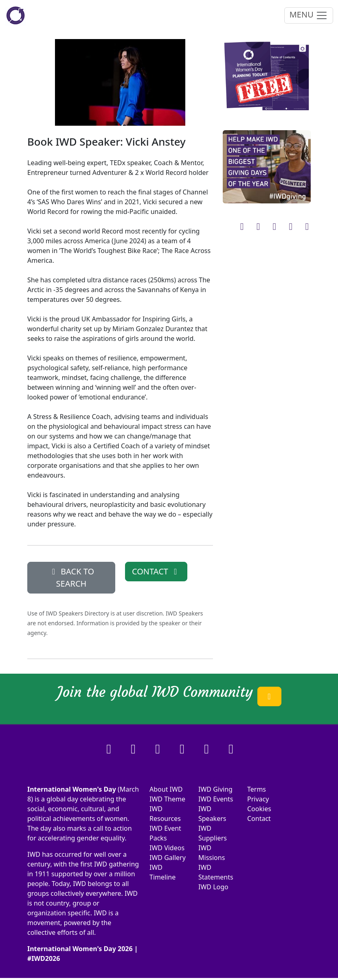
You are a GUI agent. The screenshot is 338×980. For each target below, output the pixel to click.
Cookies (259, 809)
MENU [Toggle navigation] (309, 15)
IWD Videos (167, 848)
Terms (257, 789)
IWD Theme (167, 799)
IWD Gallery (168, 858)
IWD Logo (213, 887)
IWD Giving (215, 789)
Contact (259, 818)
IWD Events (216, 799)
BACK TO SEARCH (71, 577)
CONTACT (156, 571)
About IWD (166, 789)
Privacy (258, 799)
